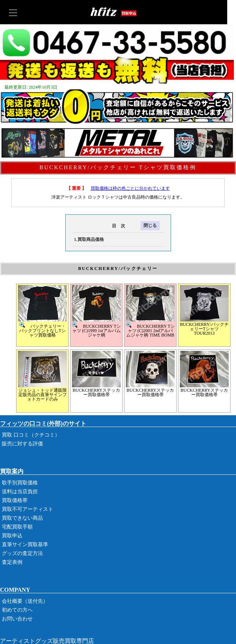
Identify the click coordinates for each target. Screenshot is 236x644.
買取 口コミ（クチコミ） (31, 435)
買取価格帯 (15, 500)
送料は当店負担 (20, 492)
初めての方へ (17, 610)
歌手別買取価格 (20, 483)
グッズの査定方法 (22, 553)
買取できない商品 (22, 518)
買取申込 (12, 536)
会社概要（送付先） (25, 601)
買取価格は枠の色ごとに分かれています (130, 188)
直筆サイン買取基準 (25, 545)
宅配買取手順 (17, 527)
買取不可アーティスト (28, 509)
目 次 (99, 226)
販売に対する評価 (22, 444)
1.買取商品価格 (89, 239)
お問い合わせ (17, 619)
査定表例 (12, 562)
